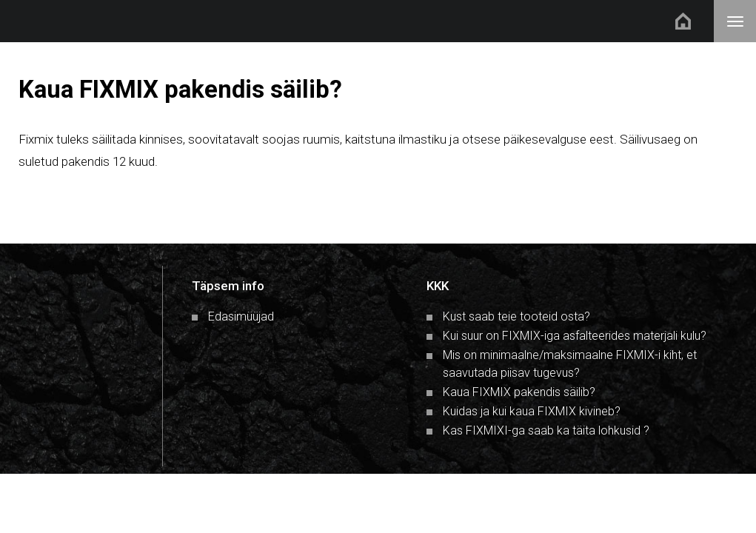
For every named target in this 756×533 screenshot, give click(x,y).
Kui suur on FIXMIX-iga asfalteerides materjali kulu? (575, 336)
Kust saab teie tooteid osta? (516, 316)
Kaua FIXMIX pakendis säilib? (519, 392)
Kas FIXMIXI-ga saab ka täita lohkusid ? (546, 430)
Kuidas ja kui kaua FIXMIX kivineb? (532, 411)
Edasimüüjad (241, 316)
